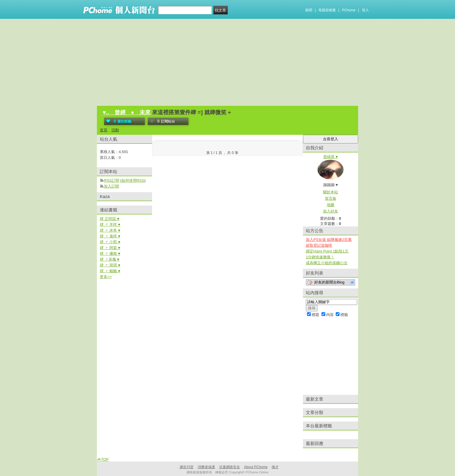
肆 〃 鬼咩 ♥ (110, 236)
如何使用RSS (133, 180)
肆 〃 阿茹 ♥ (110, 248)
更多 (106, 277)
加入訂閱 (111, 186)
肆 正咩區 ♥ (110, 219)
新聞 (309, 10)
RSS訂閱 (112, 180)
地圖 (331, 205)
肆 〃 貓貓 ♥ (110, 271)
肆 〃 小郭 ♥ (110, 242)
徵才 (275, 467)
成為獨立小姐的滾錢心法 (327, 263)
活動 (115, 130)
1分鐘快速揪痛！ (320, 257)
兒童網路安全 (230, 467)
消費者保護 (206, 467)
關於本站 (331, 192)
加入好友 (331, 211)
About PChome (256, 467)
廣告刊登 (187, 467)
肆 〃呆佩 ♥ (110, 259)
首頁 (104, 130)
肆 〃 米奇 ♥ (110, 230)
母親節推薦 (327, 10)
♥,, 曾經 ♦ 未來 (127, 112)
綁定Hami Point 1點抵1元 (327, 251)
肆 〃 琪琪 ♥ (110, 265)
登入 (365, 10)
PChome (349, 10)
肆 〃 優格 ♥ (110, 254)
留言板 (331, 198)
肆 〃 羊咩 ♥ (110, 225)
